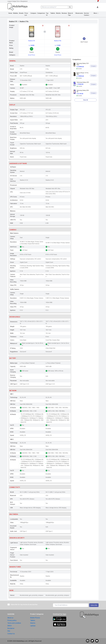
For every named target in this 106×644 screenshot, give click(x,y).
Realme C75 (32, 41)
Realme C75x (58, 41)
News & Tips (70, 14)
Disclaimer (11, 628)
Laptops (33, 626)
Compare (33, 13)
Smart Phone (32, 55)
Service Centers (87, 14)
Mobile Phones (35, 618)
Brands (21, 13)
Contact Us (11, 634)
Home (10, 13)
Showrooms (79, 13)
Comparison (41, 13)
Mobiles (16, 13)
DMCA (9, 626)
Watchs (58, 13)
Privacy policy (12, 620)
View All (86, 100)
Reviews (64, 13)
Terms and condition (14, 623)
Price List (26, 14)
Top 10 (47, 14)
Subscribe (94, 605)
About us (10, 618)
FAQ (9, 631)
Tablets (53, 13)
